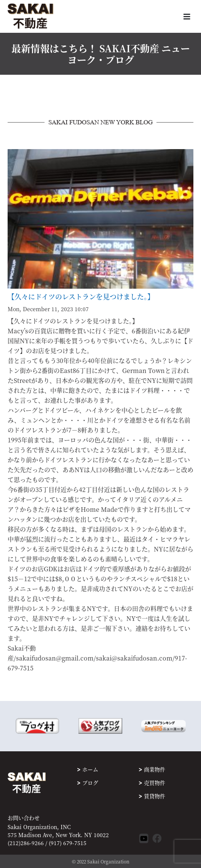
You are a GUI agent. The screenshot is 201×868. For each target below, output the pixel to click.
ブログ (90, 783)
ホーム (90, 769)
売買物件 (155, 783)
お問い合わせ (24, 818)
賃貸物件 (155, 796)
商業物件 (155, 769)
